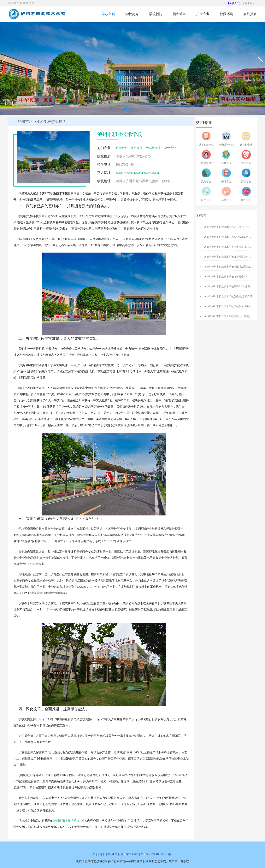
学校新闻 (156, 14)
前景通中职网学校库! (22, 3)
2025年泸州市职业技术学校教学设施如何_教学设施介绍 (234, 237)
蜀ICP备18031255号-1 (159, 854)
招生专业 (203, 14)
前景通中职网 (115, 854)
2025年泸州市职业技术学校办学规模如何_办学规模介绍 (234, 257)
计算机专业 (153, 148)
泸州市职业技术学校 (66, 821)
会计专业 (170, 148)
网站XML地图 (134, 854)
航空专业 (137, 148)
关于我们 (98, 854)
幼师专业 (121, 148)
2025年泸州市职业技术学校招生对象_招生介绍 (229, 247)
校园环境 (226, 14)
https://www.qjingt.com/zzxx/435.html (138, 173)
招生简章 (179, 14)
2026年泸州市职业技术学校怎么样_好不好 (227, 227)
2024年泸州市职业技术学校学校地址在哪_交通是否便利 (234, 316)
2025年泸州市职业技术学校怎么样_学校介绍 (228, 296)
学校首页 (108, 14)
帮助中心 (250, 3)
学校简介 (132, 14)
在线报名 (250, 14)
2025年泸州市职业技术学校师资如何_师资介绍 (229, 287)
